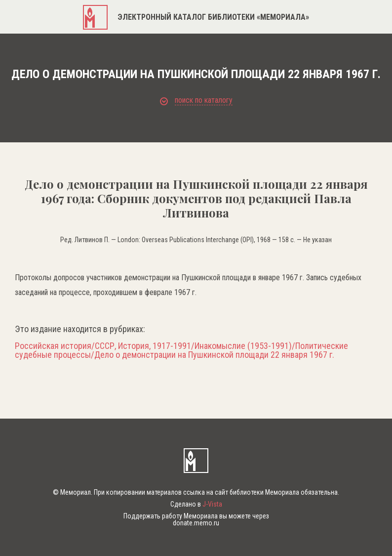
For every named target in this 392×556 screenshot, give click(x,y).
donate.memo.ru (196, 523)
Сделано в (196, 504)
